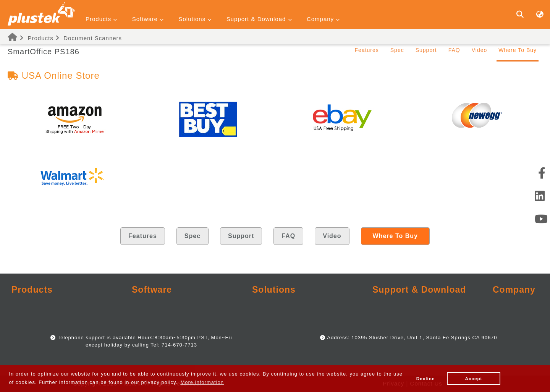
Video (480, 50)
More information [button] (202, 382)
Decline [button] (426, 378)
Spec (397, 50)
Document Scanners (93, 38)
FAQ (454, 50)
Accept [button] (474, 378)
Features (367, 50)
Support (426, 50)
